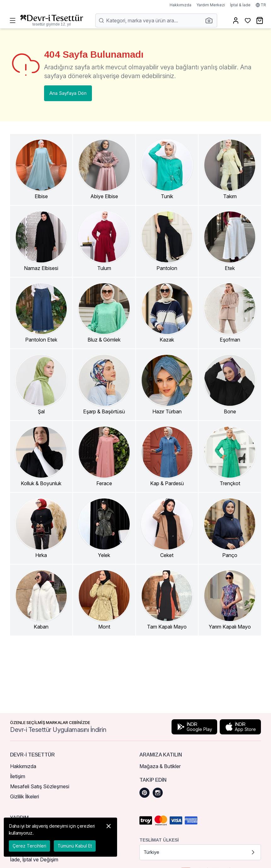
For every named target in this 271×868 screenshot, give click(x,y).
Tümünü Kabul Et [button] (75, 846)
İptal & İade (240, 5)
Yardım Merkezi (211, 5)
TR (261, 5)
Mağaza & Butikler (160, 766)
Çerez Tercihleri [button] (29, 846)
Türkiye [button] (200, 852)
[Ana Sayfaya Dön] (52, 20)
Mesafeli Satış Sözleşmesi (40, 786)
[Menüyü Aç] (13, 20)
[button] (211, 20)
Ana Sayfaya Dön (68, 93)
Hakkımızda (181, 5)
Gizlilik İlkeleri (25, 796)
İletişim (18, 776)
